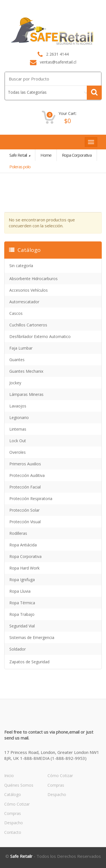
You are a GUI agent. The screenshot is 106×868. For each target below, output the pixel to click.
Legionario (19, 417)
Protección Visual (25, 522)
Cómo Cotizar (17, 804)
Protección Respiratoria (31, 499)
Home (46, 155)
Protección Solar (24, 510)
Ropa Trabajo (22, 614)
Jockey (15, 383)
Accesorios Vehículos (29, 290)
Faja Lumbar (21, 348)
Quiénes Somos (19, 785)
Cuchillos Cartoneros (28, 325)
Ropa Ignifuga (22, 580)
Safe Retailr (21, 856)
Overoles (18, 452)
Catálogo (13, 794)
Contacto (13, 832)
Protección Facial (25, 487)
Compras (13, 813)
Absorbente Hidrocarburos (33, 279)
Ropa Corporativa (77, 155)
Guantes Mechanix (26, 371)
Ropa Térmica (22, 603)
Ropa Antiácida (23, 545)
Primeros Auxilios (25, 464)
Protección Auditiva (27, 475)
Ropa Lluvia (20, 591)
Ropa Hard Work (24, 568)
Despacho (14, 823)
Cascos (16, 313)
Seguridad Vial (22, 626)
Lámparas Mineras (26, 394)
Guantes (17, 360)
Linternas (18, 429)
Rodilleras (18, 533)
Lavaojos (18, 406)
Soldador (18, 649)
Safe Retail (19, 155)
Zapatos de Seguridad (29, 662)
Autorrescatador (24, 302)
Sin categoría (21, 266)
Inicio (9, 776)
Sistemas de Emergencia (32, 637)
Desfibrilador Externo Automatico (40, 336)
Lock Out (18, 441)
